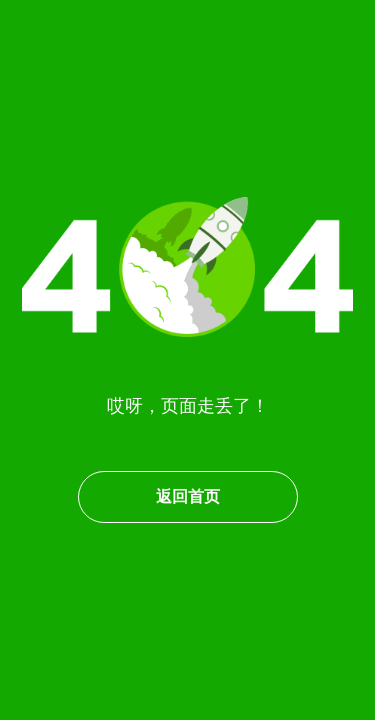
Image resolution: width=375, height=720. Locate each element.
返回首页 (188, 496)
